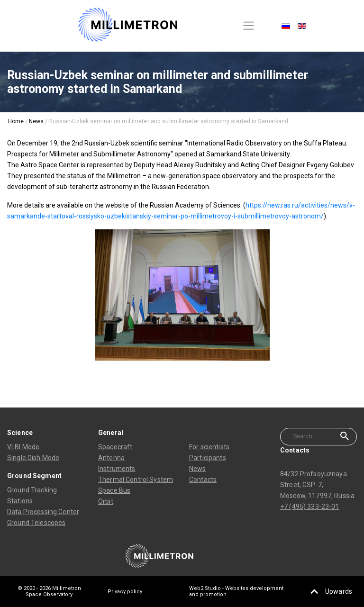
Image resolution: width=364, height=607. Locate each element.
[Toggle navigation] (249, 26)
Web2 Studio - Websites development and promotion (236, 591)
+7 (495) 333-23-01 (310, 507)
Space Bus (114, 490)
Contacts (203, 480)
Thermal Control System (136, 480)
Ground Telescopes (36, 523)
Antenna (111, 458)
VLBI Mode (23, 447)
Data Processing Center (43, 512)
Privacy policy (125, 592)
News (198, 469)
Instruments (117, 469)
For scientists (209, 447)
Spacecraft (115, 447)
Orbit (106, 501)
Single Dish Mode (33, 458)
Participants (208, 458)
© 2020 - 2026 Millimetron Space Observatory (49, 591)
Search (345, 436)
